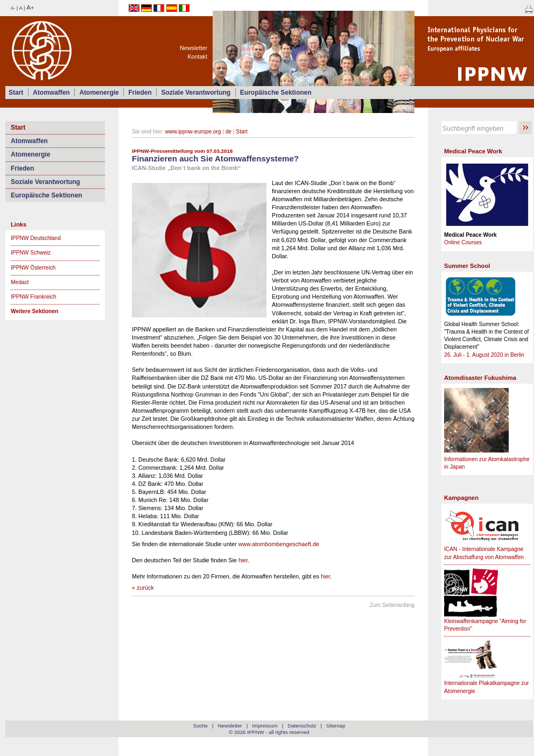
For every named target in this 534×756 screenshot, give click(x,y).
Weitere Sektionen (34, 311)
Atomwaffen (51, 93)
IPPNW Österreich (33, 268)
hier (243, 560)
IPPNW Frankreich (33, 297)
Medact (20, 282)
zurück (145, 588)
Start (16, 93)
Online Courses (463, 242)
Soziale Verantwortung (196, 93)
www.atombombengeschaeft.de (279, 544)
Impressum (265, 726)
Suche (201, 726)
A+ (30, 8)
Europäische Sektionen (276, 93)
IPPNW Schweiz (31, 253)
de (229, 132)
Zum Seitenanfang (392, 605)
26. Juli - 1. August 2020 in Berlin (484, 355)
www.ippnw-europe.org (193, 132)
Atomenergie (99, 93)
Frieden (140, 93)
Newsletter (194, 48)
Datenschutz (302, 726)
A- (13, 8)
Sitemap (336, 726)
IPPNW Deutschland (36, 238)
